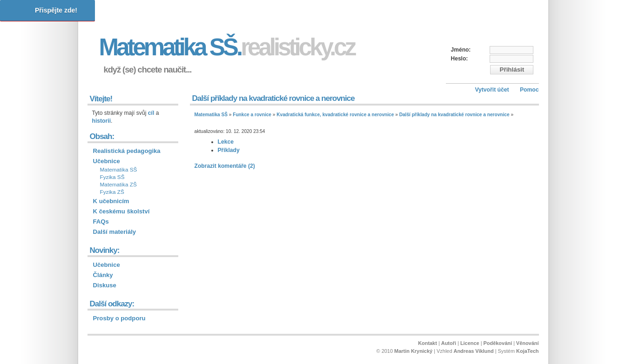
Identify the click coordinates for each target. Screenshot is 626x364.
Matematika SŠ (211, 115)
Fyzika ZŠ (112, 192)
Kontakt (427, 343)
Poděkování (498, 343)
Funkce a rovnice (252, 115)
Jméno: (461, 50)
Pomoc (529, 90)
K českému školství (121, 211)
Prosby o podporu (119, 318)
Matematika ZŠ (118, 185)
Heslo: (460, 59)
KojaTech (527, 351)
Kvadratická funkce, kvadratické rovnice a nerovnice (335, 115)
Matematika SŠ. (227, 47)
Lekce (226, 142)
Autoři (449, 343)
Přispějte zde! (56, 10)
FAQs (101, 222)
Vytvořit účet (492, 90)
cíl (151, 113)
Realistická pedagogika (127, 151)
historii (102, 121)
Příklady (229, 150)
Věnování (528, 343)
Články (103, 275)
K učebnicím (111, 201)
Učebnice (107, 161)
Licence (470, 343)
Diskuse (105, 285)
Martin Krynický (413, 351)
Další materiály (115, 232)
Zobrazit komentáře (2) (225, 166)
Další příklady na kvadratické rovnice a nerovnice (454, 115)
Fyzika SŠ (112, 177)
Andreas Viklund (474, 351)
